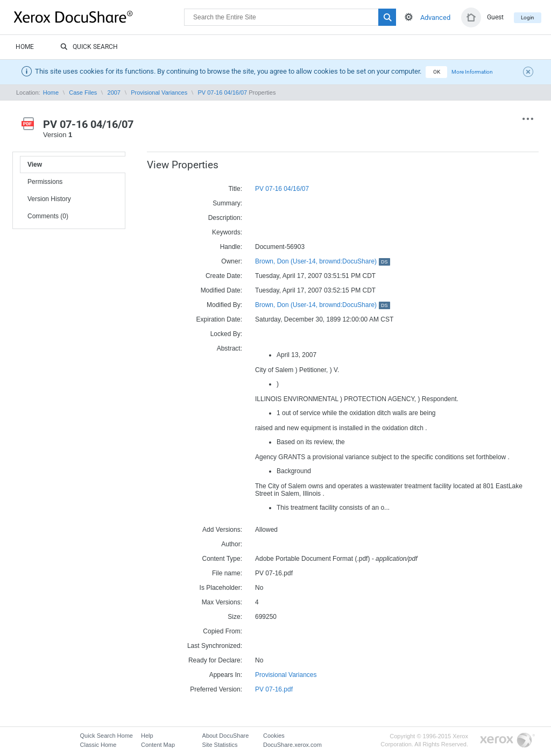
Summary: (227, 203)
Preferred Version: (216, 689)
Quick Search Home (107, 736)
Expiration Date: (219, 319)
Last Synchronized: (215, 646)
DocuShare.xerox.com (292, 745)
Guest (495, 17)
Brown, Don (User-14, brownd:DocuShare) (323, 261)
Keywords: (227, 232)
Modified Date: (221, 290)
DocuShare (99, 17)
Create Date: (224, 276)
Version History (49, 199)
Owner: (232, 261)
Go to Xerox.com (507, 741)
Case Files (83, 92)
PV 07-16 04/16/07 (222, 92)
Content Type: (222, 559)
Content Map (158, 745)
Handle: (231, 247)
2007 (114, 92)
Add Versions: (222, 530)
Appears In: (226, 675)
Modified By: (224, 305)
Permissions (45, 182)
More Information (472, 72)
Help (147, 736)
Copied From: (222, 631)
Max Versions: (222, 602)
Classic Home (98, 745)
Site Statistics (220, 745)
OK (437, 72)
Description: (225, 218)
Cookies (274, 736)
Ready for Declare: (215, 660)
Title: (235, 189)
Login (528, 17)
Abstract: (229, 348)
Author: (232, 544)
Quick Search (89, 47)
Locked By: (226, 334)
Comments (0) (48, 216)
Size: (235, 617)
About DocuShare (226, 736)
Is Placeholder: (221, 588)
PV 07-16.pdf (274, 689)
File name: (227, 573)
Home (25, 47)
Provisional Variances (159, 92)
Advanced (435, 17)
